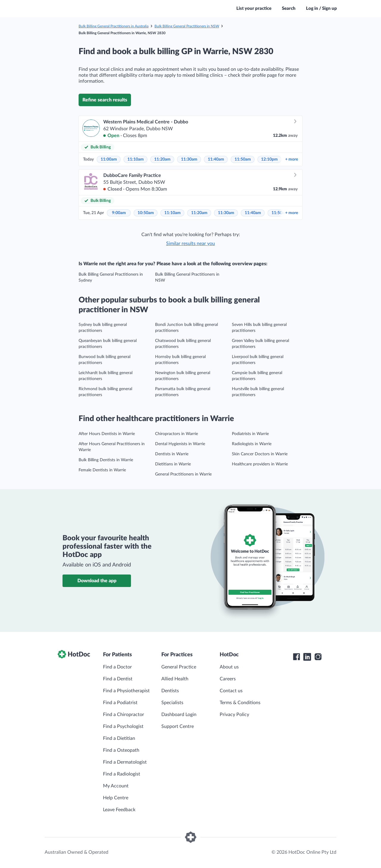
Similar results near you (190, 244)
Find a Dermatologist (125, 762)
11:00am (109, 159)
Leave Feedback (119, 810)
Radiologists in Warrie (252, 444)
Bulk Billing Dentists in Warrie (106, 460)
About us (229, 667)
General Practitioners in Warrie (183, 474)
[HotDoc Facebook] (296, 657)
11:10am (136, 159)
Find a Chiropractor (124, 715)
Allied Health (175, 679)
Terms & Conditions (240, 703)
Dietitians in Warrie (173, 464)
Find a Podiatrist (120, 703)
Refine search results (105, 100)
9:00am (119, 213)
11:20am (162, 159)
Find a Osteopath (121, 750)
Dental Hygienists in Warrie (180, 444)
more (292, 159)
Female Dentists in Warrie (102, 470)
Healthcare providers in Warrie (260, 464)
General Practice (179, 667)
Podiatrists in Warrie (250, 434)
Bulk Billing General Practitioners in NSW (187, 26)
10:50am (146, 213)
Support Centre (178, 726)
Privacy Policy (234, 715)
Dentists (170, 691)
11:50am (243, 159)
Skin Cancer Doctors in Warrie (260, 454)
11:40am (216, 159)
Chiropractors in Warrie (177, 434)
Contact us (231, 691)
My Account (116, 786)
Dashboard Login (179, 715)
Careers (228, 679)
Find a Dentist (118, 679)
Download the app (97, 581)
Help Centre (116, 798)
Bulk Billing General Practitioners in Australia (114, 26)
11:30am (189, 159)
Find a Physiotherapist (126, 691)
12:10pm (269, 159)
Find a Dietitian (119, 738)
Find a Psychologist (123, 726)
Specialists (172, 703)
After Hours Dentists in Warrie (107, 434)
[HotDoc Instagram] (318, 657)
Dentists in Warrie (172, 454)
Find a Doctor (117, 667)
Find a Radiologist (122, 774)
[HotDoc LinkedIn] (307, 657)
